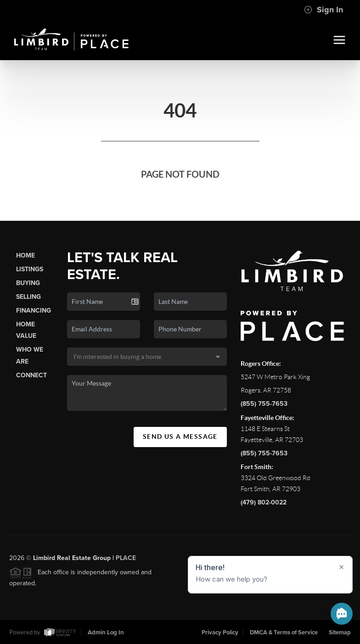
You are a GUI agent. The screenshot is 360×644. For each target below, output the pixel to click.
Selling (28, 297)
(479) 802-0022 (264, 502)
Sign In (323, 10)
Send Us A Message (180, 437)
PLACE (126, 561)
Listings (30, 269)
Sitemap (340, 633)
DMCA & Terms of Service (284, 633)
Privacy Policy (220, 633)
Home (25, 255)
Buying (28, 283)
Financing (34, 311)
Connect (31, 375)
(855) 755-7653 (264, 404)
